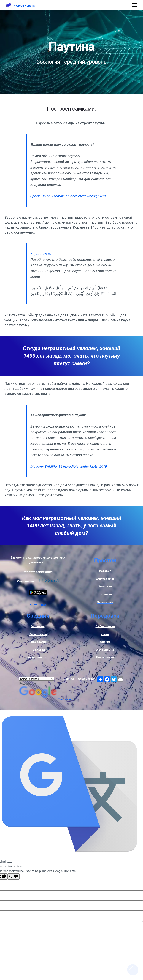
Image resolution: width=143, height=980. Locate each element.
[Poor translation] (14, 876)
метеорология (38, 658)
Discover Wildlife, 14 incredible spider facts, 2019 (69, 466)
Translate (45, 699)
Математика (105, 602)
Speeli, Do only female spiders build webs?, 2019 (68, 196)
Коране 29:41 (41, 254)
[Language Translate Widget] (37, 679)
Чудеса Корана (24, 6)
